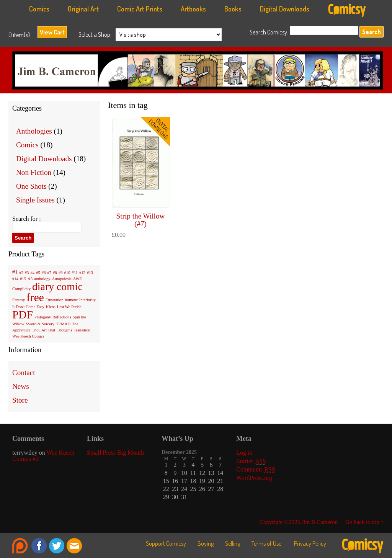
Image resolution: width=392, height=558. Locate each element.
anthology (42, 279)
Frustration (55, 300)
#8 (55, 273)
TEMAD (63, 324)
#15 (23, 279)
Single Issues (35, 200)
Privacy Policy (310, 543)
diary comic (57, 286)
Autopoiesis (62, 279)
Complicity (21, 289)
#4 (32, 273)
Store (20, 400)
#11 (75, 273)
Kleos (51, 307)
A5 (30, 279)
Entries (251, 461)
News (21, 386)
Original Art (83, 9)
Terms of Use (266, 543)
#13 (90, 273)
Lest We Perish (69, 307)
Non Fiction (34, 172)
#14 (15, 279)
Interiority (87, 300)
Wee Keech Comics (28, 336)
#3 (27, 273)
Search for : (27, 219)
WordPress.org (254, 478)
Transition (82, 330)
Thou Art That (43, 330)
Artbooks (193, 9)
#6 (44, 273)
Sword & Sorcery (40, 324)
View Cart (52, 32)
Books (233, 9)
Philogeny (43, 317)
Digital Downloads (285, 9)
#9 (61, 273)
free (35, 297)
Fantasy (19, 300)
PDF (23, 315)
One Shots (31, 186)
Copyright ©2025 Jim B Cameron (299, 522)
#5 (38, 273)
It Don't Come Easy (28, 307)
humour (71, 300)
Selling (233, 543)
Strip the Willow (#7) (141, 220)
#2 (21, 273)
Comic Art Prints (140, 9)
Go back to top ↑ (364, 522)
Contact (24, 373)
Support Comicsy (166, 543)
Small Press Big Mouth (115, 453)
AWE (78, 279)
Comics (39, 9)
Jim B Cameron (200, 72)
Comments (256, 469)
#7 (49, 273)
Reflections (62, 317)
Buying (206, 543)
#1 (15, 272)
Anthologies (34, 131)
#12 (82, 273)
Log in (244, 453)
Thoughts (64, 330)
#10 (67, 273)
